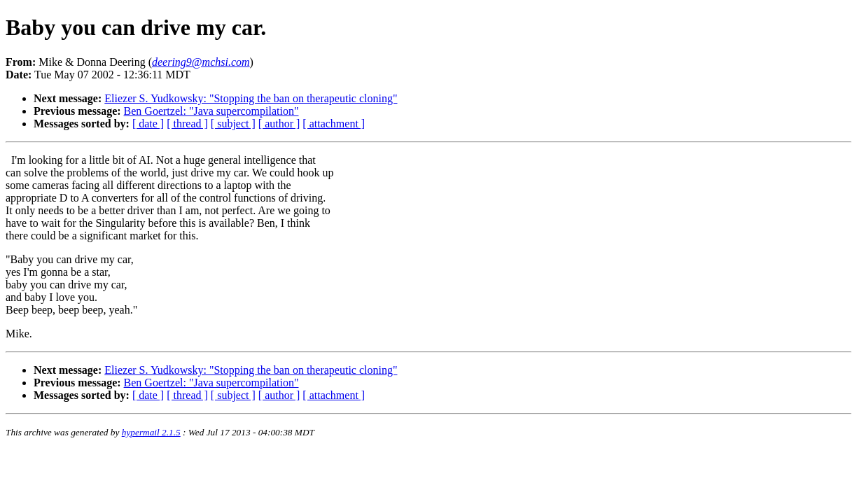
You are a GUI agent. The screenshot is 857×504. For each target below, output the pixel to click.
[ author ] (279, 124)
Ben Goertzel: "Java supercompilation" (211, 111)
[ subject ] (233, 124)
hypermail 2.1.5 (151, 432)
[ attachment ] (334, 124)
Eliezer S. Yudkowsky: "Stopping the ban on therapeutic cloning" (251, 98)
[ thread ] (187, 124)
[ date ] (148, 124)
